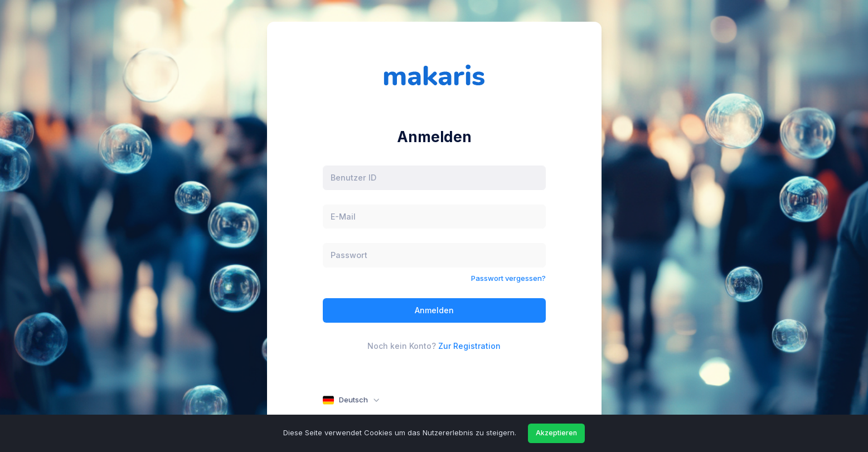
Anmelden (434, 310)
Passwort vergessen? (508, 278)
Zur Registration (469, 346)
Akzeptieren (556, 433)
